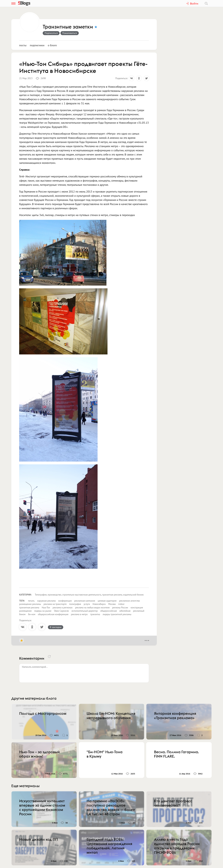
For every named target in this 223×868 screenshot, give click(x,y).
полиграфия (75, 604)
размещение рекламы (30, 604)
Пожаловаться (70, 33)
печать (31, 601)
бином (22, 614)
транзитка (95, 614)
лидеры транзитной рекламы (117, 614)
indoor (121, 604)
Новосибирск (99, 604)
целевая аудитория (107, 601)
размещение (25, 611)
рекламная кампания (85, 601)
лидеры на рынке (43, 611)
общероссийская (109, 611)
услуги (87, 604)
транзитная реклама (29, 608)
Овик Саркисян (61, 611)
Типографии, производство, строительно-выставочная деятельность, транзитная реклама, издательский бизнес (89, 595)
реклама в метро (79, 614)
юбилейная (125, 611)
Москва (112, 604)
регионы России (120, 608)
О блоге (52, 45)
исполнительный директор (84, 611)
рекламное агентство (129, 601)
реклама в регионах (63, 608)
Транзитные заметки (68, 27)
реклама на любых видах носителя (92, 608)
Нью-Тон (46, 608)
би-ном (32, 614)
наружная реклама (46, 601)
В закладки (56, 627)
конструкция (137, 608)
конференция (65, 601)
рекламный (139, 611)
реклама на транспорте (55, 604)
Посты (23, 45)
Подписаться (51, 33)
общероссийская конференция (53, 614)
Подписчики (37, 45)
